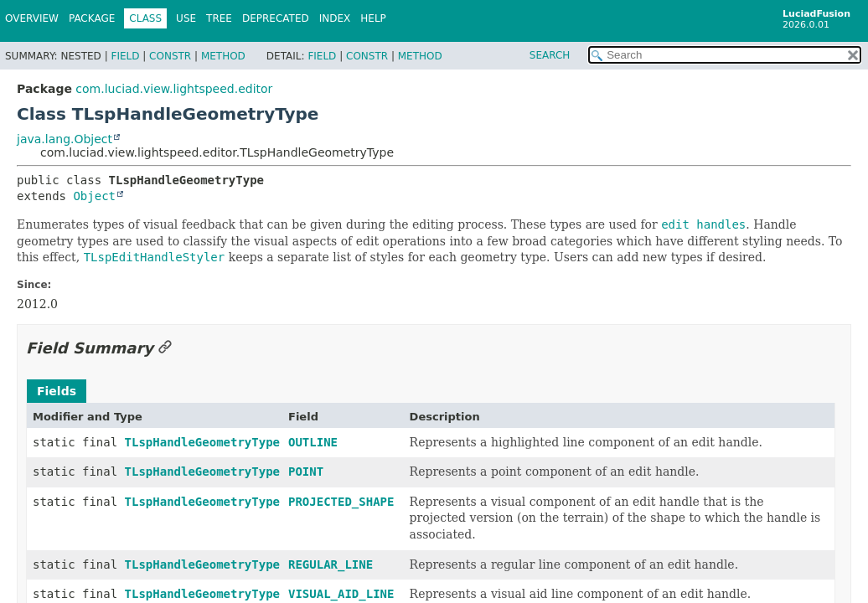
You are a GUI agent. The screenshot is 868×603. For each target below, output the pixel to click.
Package (92, 18)
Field (125, 56)
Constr (170, 56)
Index (335, 18)
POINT (306, 472)
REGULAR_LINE (331, 564)
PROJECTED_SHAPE (341, 502)
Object (94, 196)
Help (373, 18)
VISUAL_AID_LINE (341, 594)
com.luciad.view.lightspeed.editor (174, 89)
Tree (219, 18)
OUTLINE (313, 442)
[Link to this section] (165, 348)
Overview (32, 18)
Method (223, 56)
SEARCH (550, 55)
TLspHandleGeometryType (202, 442)
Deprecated (276, 18)
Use (186, 18)
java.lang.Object (65, 139)
